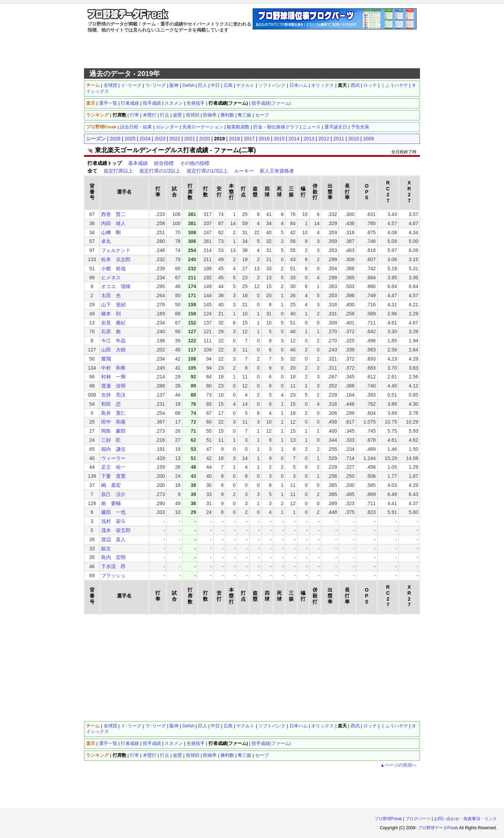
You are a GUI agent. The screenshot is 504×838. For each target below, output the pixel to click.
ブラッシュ (113, 575)
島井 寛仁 (113, 413)
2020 (205, 139)
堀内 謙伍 (113, 449)
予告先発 (360, 127)
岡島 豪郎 (113, 431)
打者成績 (130, 103)
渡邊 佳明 (113, 386)
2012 (324, 139)
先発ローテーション (203, 127)
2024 (145, 139)
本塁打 (150, 115)
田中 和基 (113, 422)
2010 (354, 139)
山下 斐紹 (113, 305)
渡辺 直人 (113, 539)
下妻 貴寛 (113, 476)
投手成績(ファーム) (271, 103)
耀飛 (106, 359)
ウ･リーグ (156, 85)
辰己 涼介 (113, 494)
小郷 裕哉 (113, 268)
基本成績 (138, 163)
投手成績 (152, 103)
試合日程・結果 (136, 127)
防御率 (210, 115)
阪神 (174, 85)
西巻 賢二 (113, 214)
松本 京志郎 (116, 259)
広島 (228, 85)
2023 (160, 139)
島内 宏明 (113, 557)
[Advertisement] (252, 51)
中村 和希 (113, 368)
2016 (264, 139)
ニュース (311, 127)
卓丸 (106, 241)
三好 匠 (111, 440)
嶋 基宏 (111, 485)
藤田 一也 (113, 512)
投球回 (193, 115)
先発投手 (196, 103)
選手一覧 (108, 103)
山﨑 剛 (111, 232)
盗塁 (177, 115)
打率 (134, 115)
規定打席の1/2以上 (160, 171)
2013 (309, 139)
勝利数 (227, 115)
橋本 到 (111, 314)
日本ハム (299, 85)
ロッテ (370, 85)
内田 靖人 (113, 223)
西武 (355, 85)
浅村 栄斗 (113, 521)
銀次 (106, 549)
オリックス (323, 85)
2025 (130, 139)
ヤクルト (245, 85)
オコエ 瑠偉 (116, 286)
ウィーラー (113, 458)
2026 (115, 139)
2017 (249, 139)
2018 (234, 139)
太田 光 (111, 295)
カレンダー (167, 127)
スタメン (174, 103)
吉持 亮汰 (113, 395)
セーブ (262, 115)
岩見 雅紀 (113, 323)
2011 (339, 139)
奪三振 (244, 115)
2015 (279, 139)
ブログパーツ (418, 819)
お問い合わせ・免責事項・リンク (465, 819)
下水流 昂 (113, 566)
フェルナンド (116, 250)
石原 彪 (111, 331)
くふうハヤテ (394, 85)
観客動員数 (238, 127)
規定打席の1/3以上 (207, 171)
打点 (164, 115)
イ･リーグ (131, 85)
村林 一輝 (113, 377)
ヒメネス (111, 278)
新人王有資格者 (277, 171)
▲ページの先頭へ (398, 765)
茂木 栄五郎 (116, 530)
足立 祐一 (113, 467)
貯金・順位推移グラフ (276, 127)
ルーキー (244, 171)
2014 (294, 139)
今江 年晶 (113, 341)
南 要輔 (111, 503)
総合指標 (164, 163)
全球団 (110, 85)
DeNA (188, 85)
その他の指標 (195, 163)
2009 (368, 139)
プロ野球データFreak (438, 828)
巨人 (203, 85)
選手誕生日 (336, 127)
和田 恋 (111, 404)
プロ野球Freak (388, 819)
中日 (215, 85)
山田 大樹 (113, 350)
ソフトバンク (272, 85)
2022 (175, 139)
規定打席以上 (118, 171)
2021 (190, 139)
